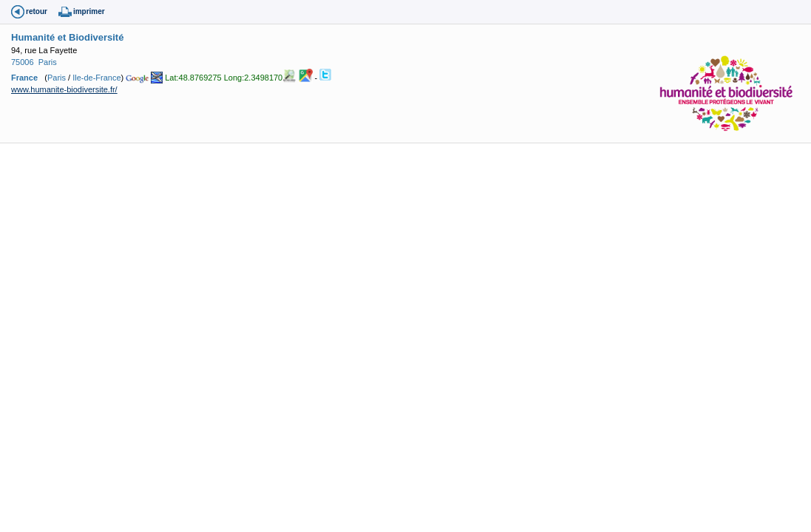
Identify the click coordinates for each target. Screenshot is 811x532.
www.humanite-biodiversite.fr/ (64, 89)
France (24, 78)
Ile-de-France (96, 78)
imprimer (89, 11)
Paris (48, 62)
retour (37, 11)
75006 (23, 62)
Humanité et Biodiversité (67, 37)
